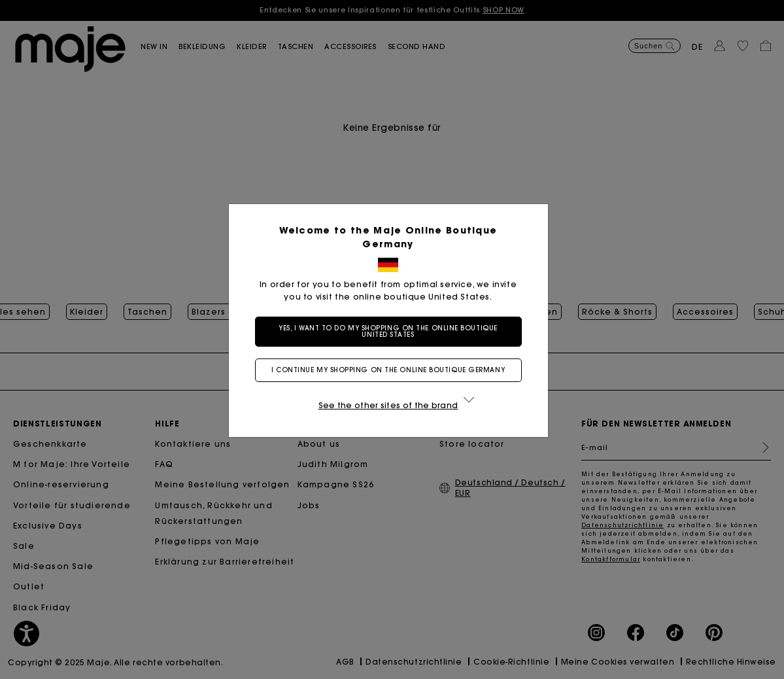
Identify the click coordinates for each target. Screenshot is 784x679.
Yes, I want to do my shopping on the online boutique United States (392, 331)
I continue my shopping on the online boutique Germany (392, 370)
